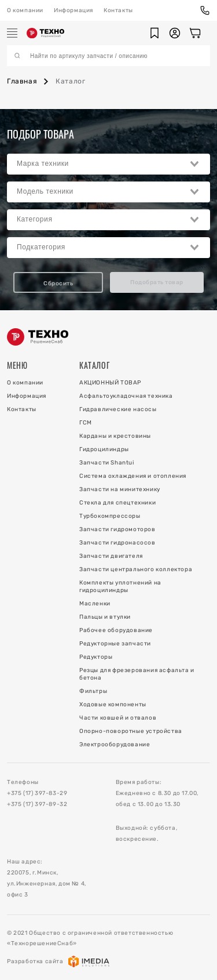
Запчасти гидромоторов (117, 529)
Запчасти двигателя (111, 556)
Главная (22, 81)
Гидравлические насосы (118, 409)
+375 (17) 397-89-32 (37, 804)
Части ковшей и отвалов (118, 718)
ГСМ (86, 423)
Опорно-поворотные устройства (131, 731)
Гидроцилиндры (104, 449)
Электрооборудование (115, 745)
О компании (25, 10)
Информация (73, 10)
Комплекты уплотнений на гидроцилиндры (120, 587)
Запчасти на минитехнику (120, 489)
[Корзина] (195, 33)
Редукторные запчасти (115, 644)
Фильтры (93, 691)
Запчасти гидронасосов (117, 543)
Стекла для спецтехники (117, 503)
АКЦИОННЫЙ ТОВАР (110, 383)
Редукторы (96, 657)
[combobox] (108, 164)
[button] (155, 33)
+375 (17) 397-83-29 (37, 793)
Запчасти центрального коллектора (136, 569)
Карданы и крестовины (115, 436)
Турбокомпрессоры (110, 516)
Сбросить (58, 284)
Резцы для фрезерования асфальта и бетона (137, 674)
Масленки (95, 604)
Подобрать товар (157, 282)
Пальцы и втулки (105, 617)
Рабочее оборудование (116, 630)
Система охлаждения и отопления (133, 476)
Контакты (118, 10)
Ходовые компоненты (113, 705)
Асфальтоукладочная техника (126, 396)
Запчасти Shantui (107, 463)
